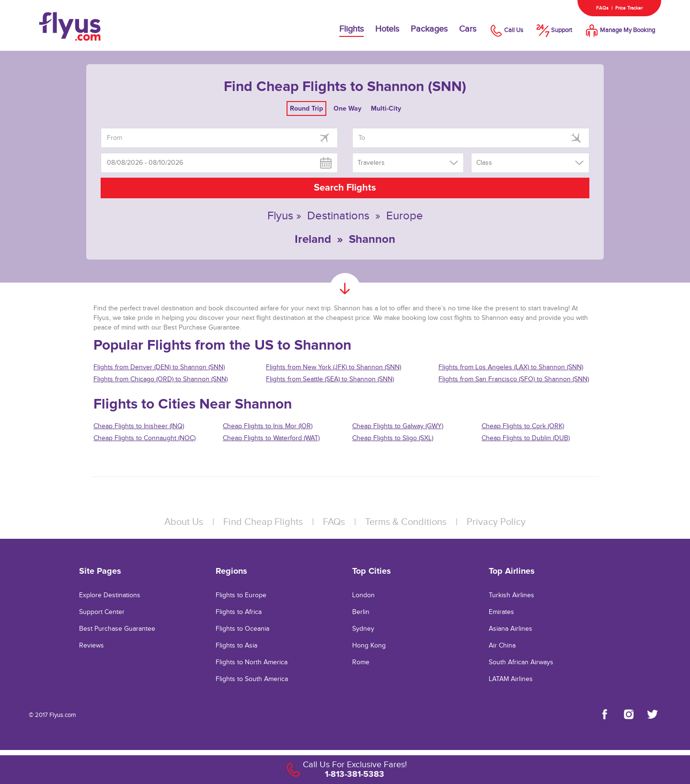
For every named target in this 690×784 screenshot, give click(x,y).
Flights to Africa (239, 612)
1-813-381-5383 (355, 774)
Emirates (501, 612)
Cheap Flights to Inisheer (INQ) (139, 426)
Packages (429, 29)
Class (484, 163)
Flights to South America (252, 679)
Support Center (102, 612)
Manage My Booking (619, 30)
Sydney (363, 629)
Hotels (387, 29)
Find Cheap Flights (263, 522)
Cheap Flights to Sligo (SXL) (393, 438)
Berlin (361, 612)
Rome (361, 662)
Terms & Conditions (406, 522)
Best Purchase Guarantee (117, 629)
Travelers (371, 163)
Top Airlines (512, 571)
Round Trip (306, 108)
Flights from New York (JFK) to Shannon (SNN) (333, 367)
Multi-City (386, 108)
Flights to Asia (236, 646)
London (363, 595)
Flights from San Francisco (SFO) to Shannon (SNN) (514, 379)
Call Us (506, 30)
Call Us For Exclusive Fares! (355, 765)
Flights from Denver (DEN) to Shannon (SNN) (159, 367)
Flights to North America (252, 662)
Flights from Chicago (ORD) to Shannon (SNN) (161, 379)
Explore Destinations (110, 595)
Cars (468, 29)
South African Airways (521, 662)
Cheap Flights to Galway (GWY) (398, 426)
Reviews (92, 646)
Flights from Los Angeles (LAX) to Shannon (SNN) (511, 367)
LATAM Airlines (511, 679)
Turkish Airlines (512, 595)
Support (553, 30)
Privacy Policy (496, 522)
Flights (351, 29)
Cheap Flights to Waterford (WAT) (271, 438)
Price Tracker (629, 8)
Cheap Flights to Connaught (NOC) (144, 438)
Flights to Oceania (242, 629)
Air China (502, 646)
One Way (347, 108)
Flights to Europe (241, 595)
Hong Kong (369, 646)
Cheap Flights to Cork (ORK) (523, 426)
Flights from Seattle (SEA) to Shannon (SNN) (330, 379)
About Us (184, 522)
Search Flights (345, 188)
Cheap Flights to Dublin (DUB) (526, 438)
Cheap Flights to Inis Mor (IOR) (268, 426)
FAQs (602, 8)
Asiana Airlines (511, 629)
